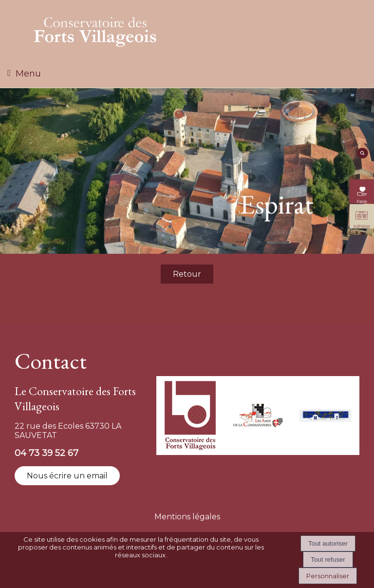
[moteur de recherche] (362, 157)
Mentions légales (187, 517)
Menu (28, 74)
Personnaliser (328, 576)
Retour (187, 274)
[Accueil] (95, 30)
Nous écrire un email (67, 476)
